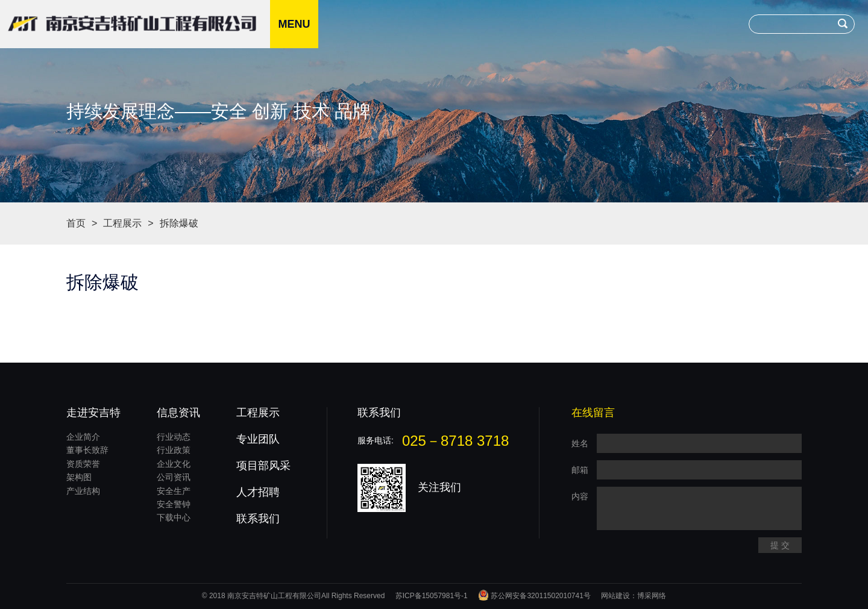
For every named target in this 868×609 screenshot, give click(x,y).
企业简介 (83, 437)
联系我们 (258, 519)
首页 (76, 223)
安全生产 (174, 491)
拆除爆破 (179, 223)
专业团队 (258, 439)
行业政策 (174, 450)
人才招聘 (258, 492)
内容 (580, 496)
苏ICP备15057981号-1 (432, 596)
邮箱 (580, 470)
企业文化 (174, 464)
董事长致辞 (87, 450)
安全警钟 (174, 504)
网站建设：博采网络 (634, 596)
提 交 (780, 545)
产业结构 (83, 491)
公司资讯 (174, 477)
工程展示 (122, 223)
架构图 (79, 477)
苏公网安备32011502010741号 (534, 596)
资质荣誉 (83, 464)
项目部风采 (263, 466)
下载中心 (174, 517)
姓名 (580, 443)
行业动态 (174, 437)
